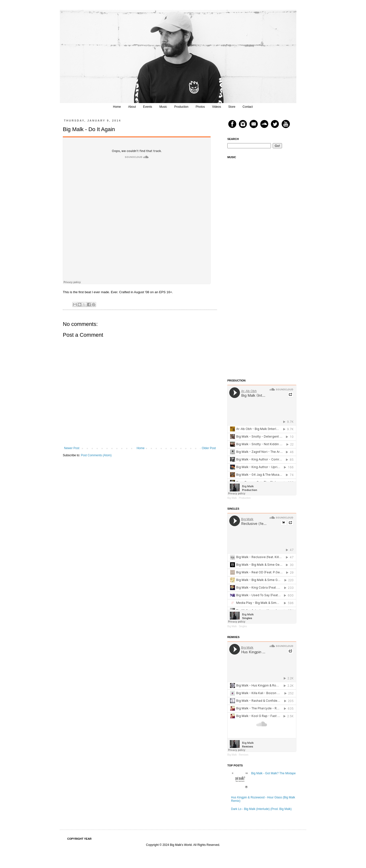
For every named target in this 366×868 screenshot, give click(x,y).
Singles (243, 626)
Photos (200, 107)
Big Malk (232, 498)
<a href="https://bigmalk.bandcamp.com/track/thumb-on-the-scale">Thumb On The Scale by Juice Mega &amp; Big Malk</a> (262, 266)
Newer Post (72, 448)
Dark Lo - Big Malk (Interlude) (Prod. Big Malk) (261, 809)
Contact (248, 107)
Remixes (244, 755)
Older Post (209, 448)
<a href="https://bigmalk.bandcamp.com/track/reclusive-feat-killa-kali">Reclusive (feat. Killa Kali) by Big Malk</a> (262, 196)
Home (117, 107)
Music (163, 107)
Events (148, 107)
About (132, 107)
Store (232, 107)
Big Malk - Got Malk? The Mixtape (274, 773)
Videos (216, 107)
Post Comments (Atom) (96, 455)
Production (181, 107)
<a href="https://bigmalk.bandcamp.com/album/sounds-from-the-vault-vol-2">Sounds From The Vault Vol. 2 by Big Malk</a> (262, 336)
